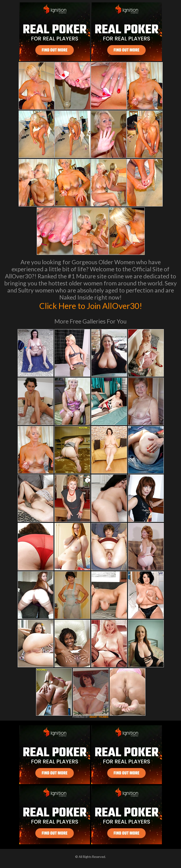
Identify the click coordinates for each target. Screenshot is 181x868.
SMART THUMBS (99, 717)
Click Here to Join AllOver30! (90, 306)
